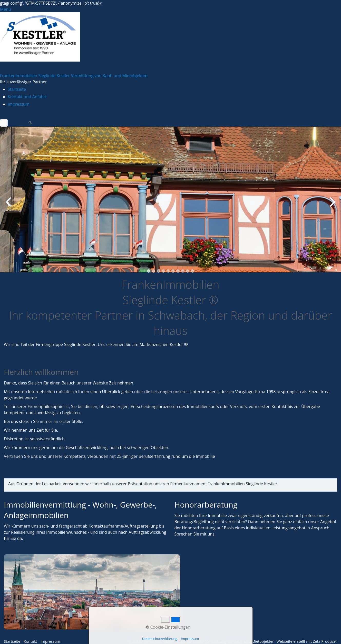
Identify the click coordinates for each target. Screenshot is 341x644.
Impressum (18, 104)
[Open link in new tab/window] (92, 592)
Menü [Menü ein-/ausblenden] (6, 9)
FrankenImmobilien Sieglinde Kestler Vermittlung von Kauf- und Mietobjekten (74, 76)
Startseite (17, 89)
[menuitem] (174, 89)
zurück (9, 205)
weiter (332, 205)
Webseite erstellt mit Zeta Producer (307, 641)
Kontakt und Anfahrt (27, 97)
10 (193, 271)
